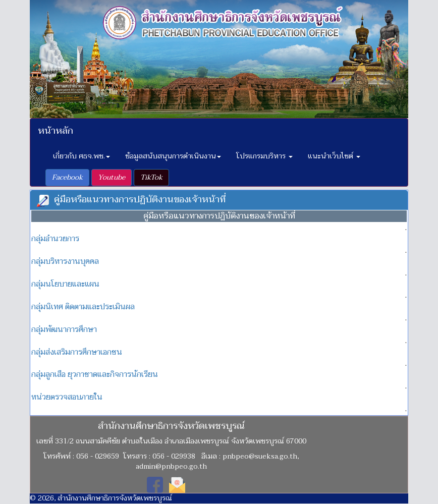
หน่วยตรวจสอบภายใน (67, 397)
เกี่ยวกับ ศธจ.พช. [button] (81, 156)
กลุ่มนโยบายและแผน (65, 284)
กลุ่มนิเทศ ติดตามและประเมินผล (83, 307)
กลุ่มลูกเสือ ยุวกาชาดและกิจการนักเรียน (95, 374)
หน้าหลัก (56, 131)
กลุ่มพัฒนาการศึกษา (64, 329)
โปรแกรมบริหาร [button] (264, 156)
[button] (67, 178)
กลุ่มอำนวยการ (55, 239)
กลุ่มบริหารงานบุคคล (65, 261)
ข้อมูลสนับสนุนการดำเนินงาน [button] (173, 156)
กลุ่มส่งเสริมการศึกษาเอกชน (77, 352)
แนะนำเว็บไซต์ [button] (334, 156)
